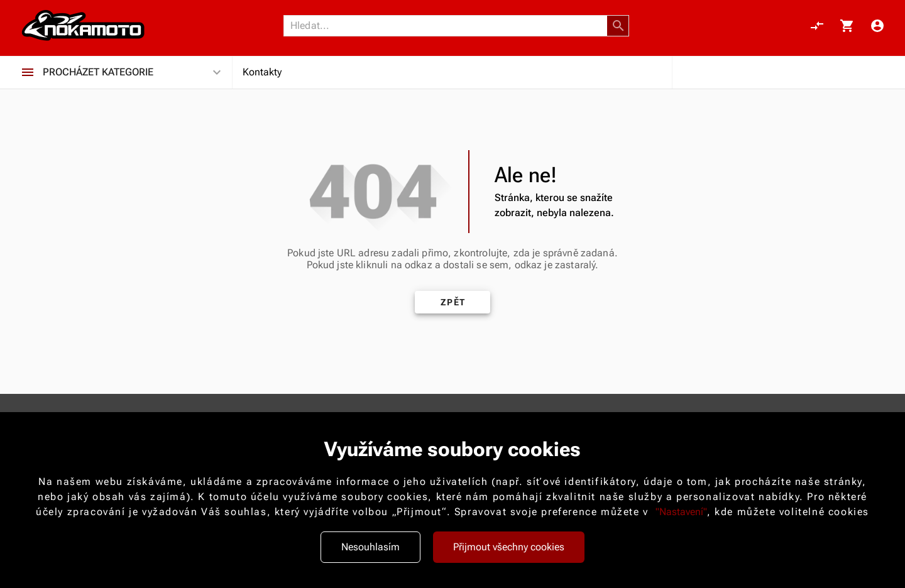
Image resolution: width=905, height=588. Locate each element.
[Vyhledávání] (449, 26)
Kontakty (262, 74)
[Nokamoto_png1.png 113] (83, 26)
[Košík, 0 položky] (847, 26)
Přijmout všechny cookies (509, 547)
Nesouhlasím (370, 547)
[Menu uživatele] (877, 26)
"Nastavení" (681, 512)
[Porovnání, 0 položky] (817, 26)
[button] (618, 26)
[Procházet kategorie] (28, 74)
